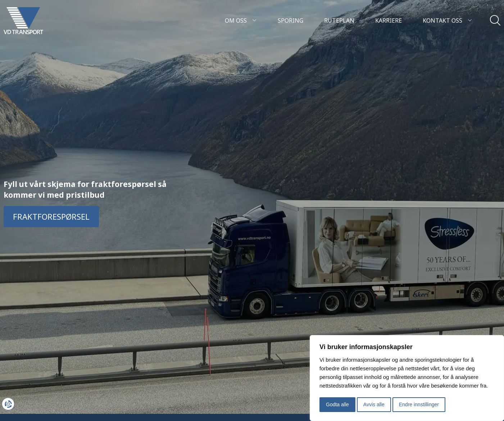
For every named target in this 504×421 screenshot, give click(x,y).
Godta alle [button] (337, 404)
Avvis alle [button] (374, 404)
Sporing (290, 20)
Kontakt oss (448, 20)
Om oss (241, 20)
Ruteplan (339, 20)
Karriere (389, 20)
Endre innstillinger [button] (419, 404)
